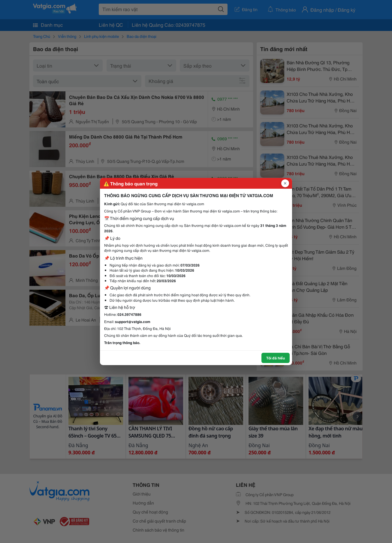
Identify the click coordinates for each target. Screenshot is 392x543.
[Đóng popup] (285, 183)
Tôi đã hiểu (276, 358)
